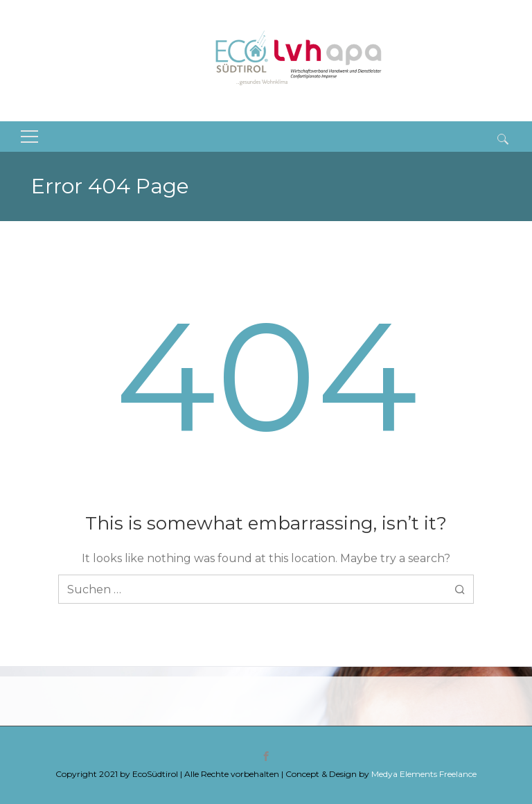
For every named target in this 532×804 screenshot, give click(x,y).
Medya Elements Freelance (424, 774)
